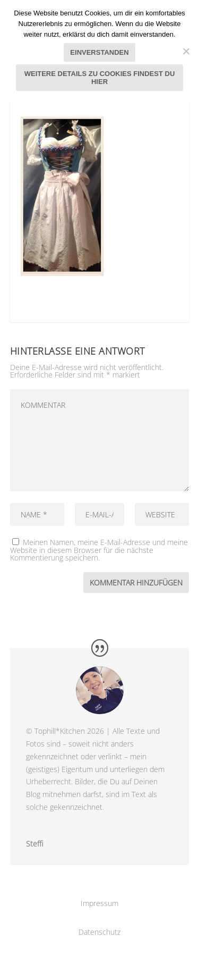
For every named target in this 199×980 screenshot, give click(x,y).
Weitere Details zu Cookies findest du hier (100, 78)
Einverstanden (99, 52)
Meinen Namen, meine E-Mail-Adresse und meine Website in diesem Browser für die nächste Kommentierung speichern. (99, 550)
